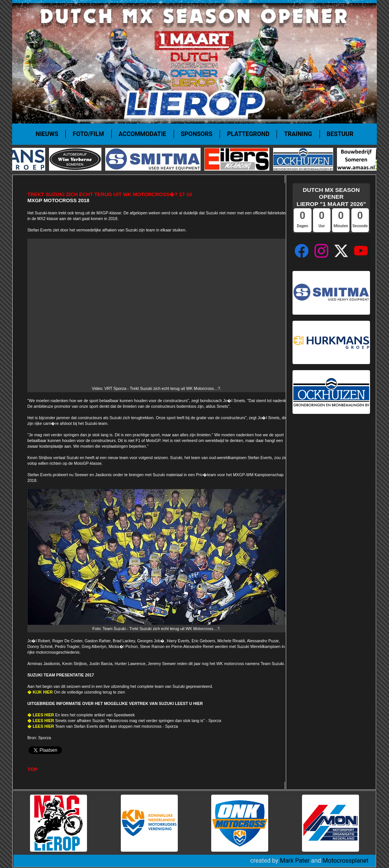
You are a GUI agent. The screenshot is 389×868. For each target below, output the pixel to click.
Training (298, 134)
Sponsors (197, 134)
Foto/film (89, 134)
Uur (322, 226)
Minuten (341, 226)
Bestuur (340, 134)
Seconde (360, 226)
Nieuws (47, 134)
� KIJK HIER (40, 692)
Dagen (302, 226)
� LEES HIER (41, 715)
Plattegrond (248, 134)
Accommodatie (142, 134)
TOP (32, 769)
